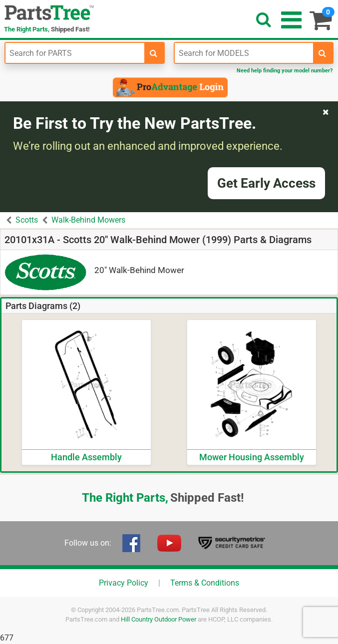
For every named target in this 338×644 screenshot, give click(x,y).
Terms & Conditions (205, 583)
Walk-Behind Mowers (88, 220)
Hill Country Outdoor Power (159, 619)
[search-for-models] (323, 53)
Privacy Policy (124, 583)
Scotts (27, 220)
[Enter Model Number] (244, 53)
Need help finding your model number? (285, 71)
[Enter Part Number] (75, 53)
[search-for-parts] (154, 53)
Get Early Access (266, 183)
